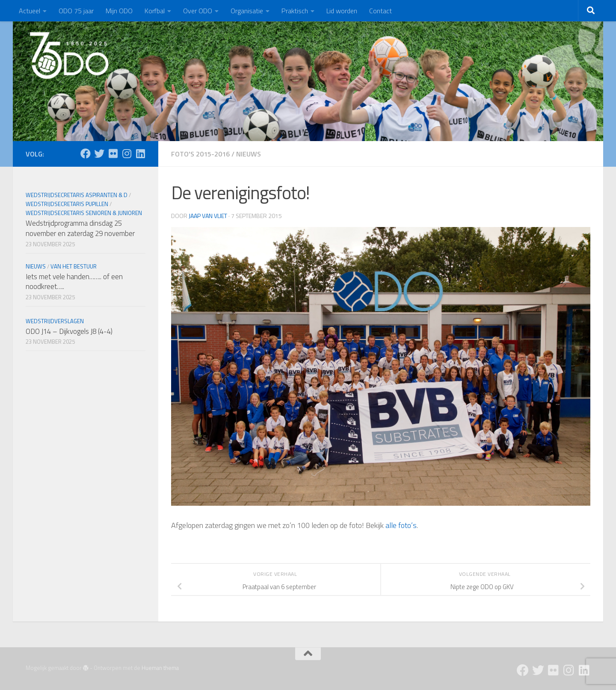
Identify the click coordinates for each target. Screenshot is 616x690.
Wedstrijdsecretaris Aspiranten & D (77, 195)
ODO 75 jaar (76, 11)
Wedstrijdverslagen (55, 321)
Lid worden (342, 11)
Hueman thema (160, 668)
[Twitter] (99, 153)
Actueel (30, 11)
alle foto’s (401, 525)
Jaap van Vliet (208, 216)
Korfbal (155, 11)
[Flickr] (113, 153)
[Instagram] (127, 153)
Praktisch (295, 11)
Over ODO (198, 11)
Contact (381, 11)
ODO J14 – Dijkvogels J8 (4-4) (69, 331)
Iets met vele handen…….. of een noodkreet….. (74, 282)
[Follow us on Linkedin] (140, 153)
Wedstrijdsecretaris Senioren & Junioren (84, 213)
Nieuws (249, 154)
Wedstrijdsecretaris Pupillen (67, 204)
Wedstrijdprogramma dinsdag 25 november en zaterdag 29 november (80, 228)
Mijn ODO (119, 11)
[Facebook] (86, 153)
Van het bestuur (74, 266)
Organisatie (247, 11)
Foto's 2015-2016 (200, 154)
